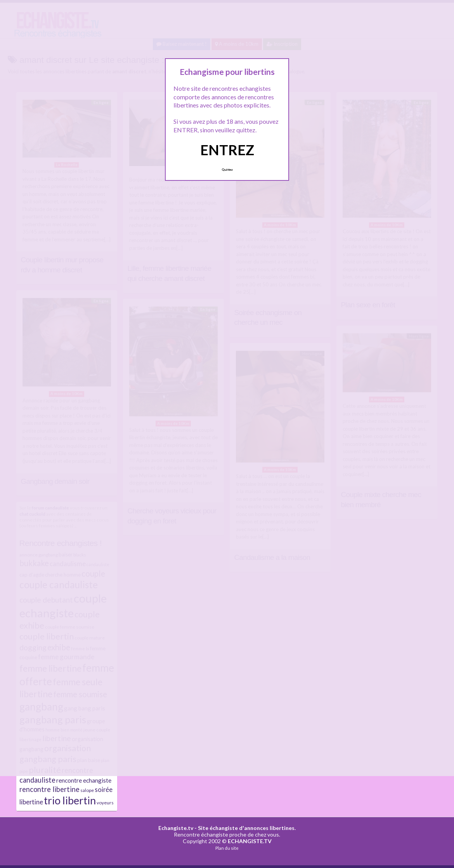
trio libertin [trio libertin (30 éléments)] (70, 800)
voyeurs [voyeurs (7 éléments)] (105, 803)
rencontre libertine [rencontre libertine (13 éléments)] (49, 789)
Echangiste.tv (176, 828)
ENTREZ (227, 150)
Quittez (227, 170)
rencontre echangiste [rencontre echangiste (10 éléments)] (84, 780)
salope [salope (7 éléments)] (87, 790)
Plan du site (227, 848)
